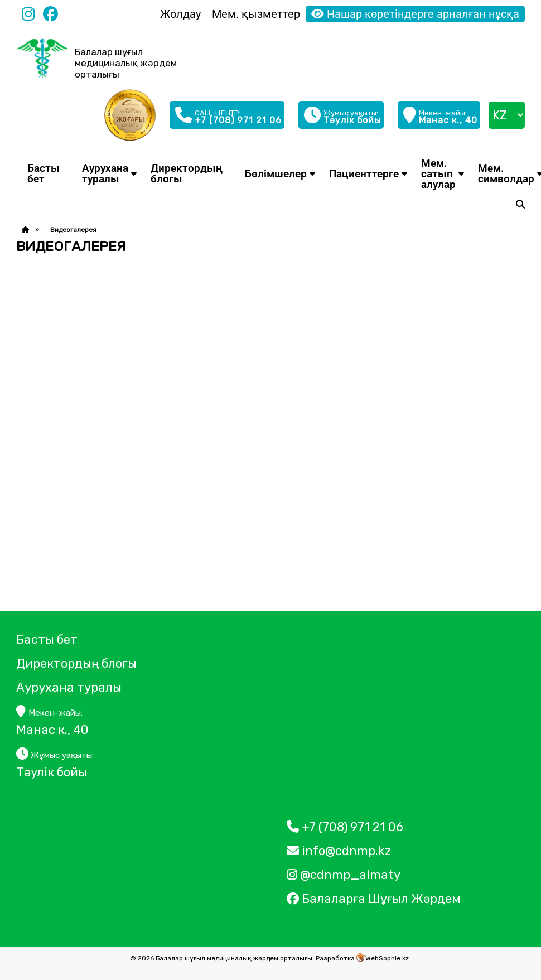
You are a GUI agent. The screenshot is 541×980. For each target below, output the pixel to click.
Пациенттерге (364, 174)
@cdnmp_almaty (344, 875)
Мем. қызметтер (256, 14)
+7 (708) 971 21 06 (345, 827)
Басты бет (44, 173)
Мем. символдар (506, 173)
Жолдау (180, 14)
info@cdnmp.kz (339, 851)
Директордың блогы (187, 173)
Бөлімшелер (276, 174)
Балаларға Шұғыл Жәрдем (375, 899)
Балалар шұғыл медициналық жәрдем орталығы (126, 63)
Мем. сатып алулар (438, 174)
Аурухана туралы (105, 173)
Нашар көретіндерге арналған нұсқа (415, 14)
